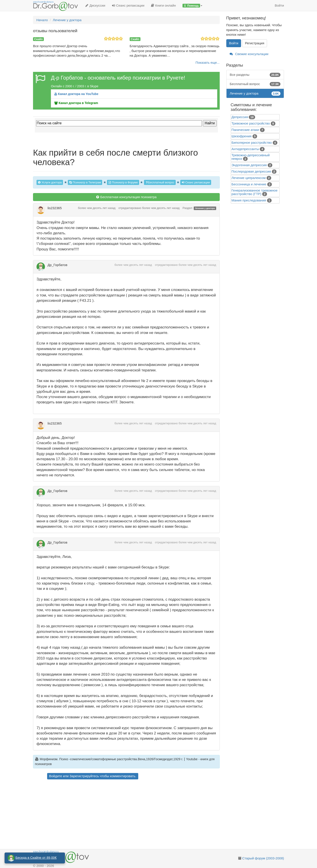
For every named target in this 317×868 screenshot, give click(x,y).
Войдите (56, 776)
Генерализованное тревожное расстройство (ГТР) (255, 192)
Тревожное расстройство (251, 123)
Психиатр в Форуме (123, 182)
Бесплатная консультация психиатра (126, 197)
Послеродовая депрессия (251, 171)
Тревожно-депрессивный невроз (251, 157)
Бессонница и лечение (249, 184)
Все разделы (255, 75)
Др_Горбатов (57, 265)
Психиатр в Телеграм (85, 182)
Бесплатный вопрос (160, 182)
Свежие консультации (249, 54)
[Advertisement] (134, 815)
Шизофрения (242, 136)
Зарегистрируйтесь (84, 776)
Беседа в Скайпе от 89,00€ (36, 858)
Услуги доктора (50, 182)
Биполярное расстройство (252, 142)
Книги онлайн (163, 5)
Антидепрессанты (245, 149)
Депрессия (240, 117)
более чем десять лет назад (97, 208)
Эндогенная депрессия (249, 165)
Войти (279, 5)
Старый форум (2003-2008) (263, 858)
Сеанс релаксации (128, 5)
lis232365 (55, 208)
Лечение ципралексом (249, 178)
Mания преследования (249, 200)
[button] (192, 6)
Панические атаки (245, 130)
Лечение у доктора (205, 208)
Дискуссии (95, 5)
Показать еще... (207, 62)
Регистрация (255, 43)
